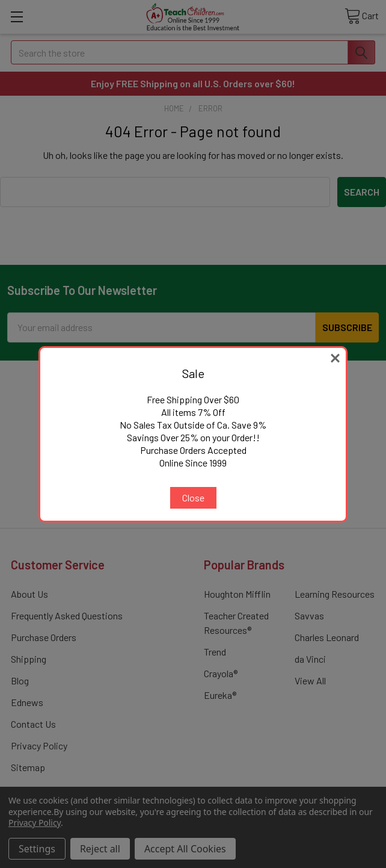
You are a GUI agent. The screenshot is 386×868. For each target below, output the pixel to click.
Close (193, 498)
